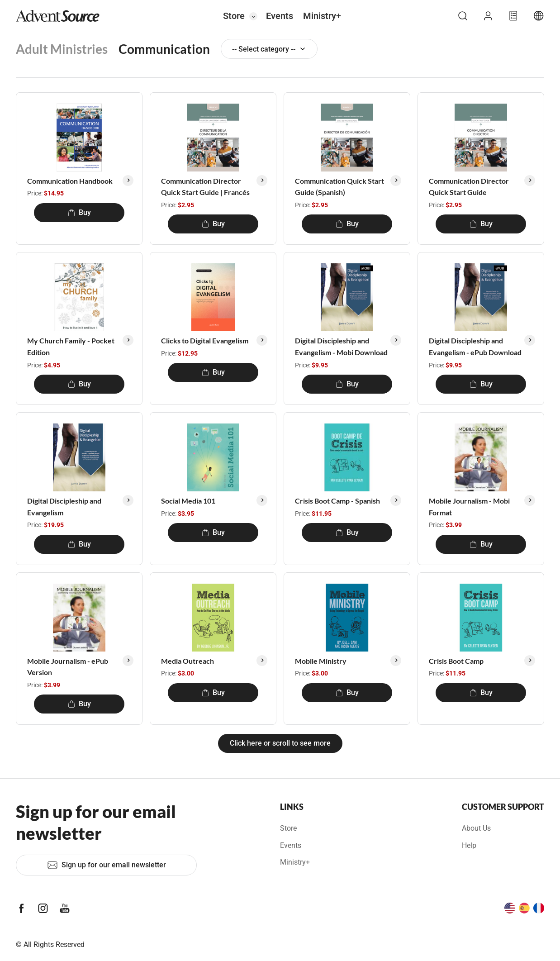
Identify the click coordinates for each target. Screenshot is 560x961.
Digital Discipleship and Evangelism (64, 507)
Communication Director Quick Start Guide (469, 187)
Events (280, 16)
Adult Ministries (62, 49)
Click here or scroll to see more (280, 743)
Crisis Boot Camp (456, 661)
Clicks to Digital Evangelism (205, 340)
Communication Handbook (70, 181)
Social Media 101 (188, 501)
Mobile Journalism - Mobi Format (469, 507)
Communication (164, 49)
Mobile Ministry (321, 661)
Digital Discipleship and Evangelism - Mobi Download (341, 346)
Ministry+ (322, 16)
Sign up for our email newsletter (107, 865)
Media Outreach (187, 661)
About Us (476, 828)
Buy (79, 212)
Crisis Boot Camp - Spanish (337, 501)
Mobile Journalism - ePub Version (68, 667)
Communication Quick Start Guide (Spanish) (339, 187)
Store (234, 16)
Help (469, 845)
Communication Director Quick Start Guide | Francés (205, 187)
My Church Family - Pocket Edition (71, 346)
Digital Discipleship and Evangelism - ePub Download (475, 346)
